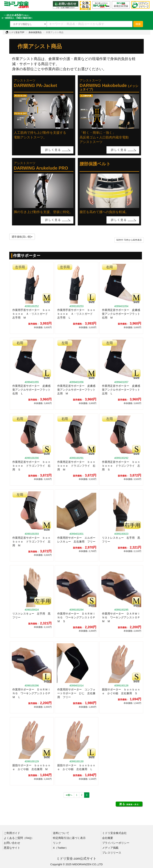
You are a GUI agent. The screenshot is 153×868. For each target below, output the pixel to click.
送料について (61, 833)
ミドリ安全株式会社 (114, 833)
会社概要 (108, 838)
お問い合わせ (12, 843)
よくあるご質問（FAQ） (19, 838)
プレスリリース (112, 853)
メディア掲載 (110, 848)
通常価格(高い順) (22, 237)
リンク (57, 843)
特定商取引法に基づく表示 (69, 838)
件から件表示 (129, 240)
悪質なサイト (12, 848)
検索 (138, 24)
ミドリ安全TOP (15, 32)
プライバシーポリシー (116, 843)
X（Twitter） (61, 848)
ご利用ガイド (12, 833)
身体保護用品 (35, 32)
